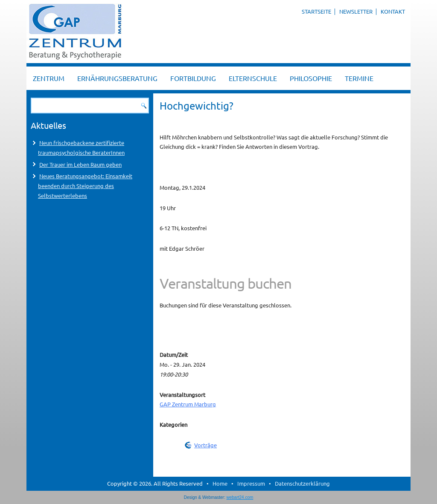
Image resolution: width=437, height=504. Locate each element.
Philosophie (311, 78)
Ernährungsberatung (117, 78)
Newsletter (356, 11)
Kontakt (393, 11)
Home (220, 483)
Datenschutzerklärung (302, 483)
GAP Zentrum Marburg (188, 404)
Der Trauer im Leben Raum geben (80, 164)
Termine (359, 78)
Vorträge (205, 445)
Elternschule (253, 78)
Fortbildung (193, 78)
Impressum (251, 483)
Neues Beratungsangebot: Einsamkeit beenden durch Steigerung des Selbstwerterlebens (85, 186)
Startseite (316, 11)
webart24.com (240, 497)
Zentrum (49, 78)
